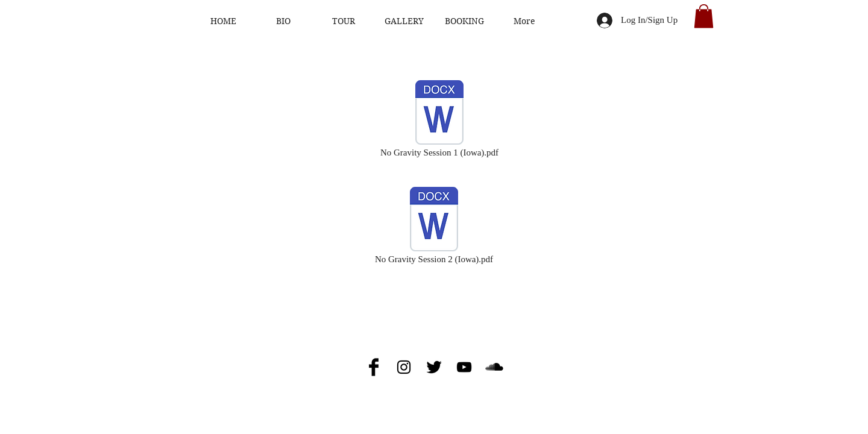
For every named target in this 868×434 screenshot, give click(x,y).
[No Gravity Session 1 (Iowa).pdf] (439, 119)
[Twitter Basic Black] (434, 367)
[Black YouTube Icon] (464, 367)
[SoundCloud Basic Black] (494, 367)
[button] (704, 16)
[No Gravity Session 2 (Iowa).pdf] (434, 226)
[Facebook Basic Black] (374, 367)
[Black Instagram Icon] (404, 367)
